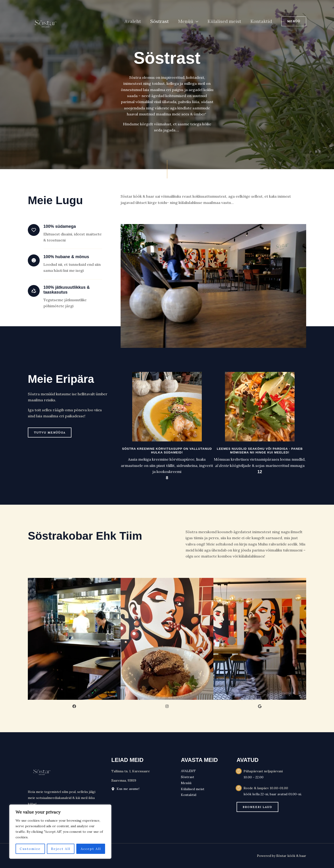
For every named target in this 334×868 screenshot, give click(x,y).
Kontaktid (261, 21)
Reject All (61, 849)
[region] (60, 832)
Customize (30, 849)
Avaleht (133, 21)
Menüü (188, 21)
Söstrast (160, 21)
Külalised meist (224, 21)
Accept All (91, 849)
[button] (196, 21)
